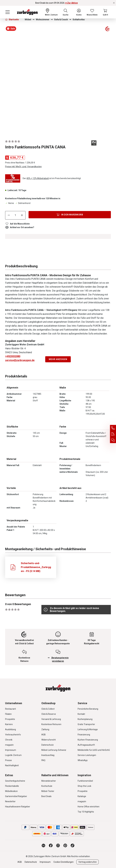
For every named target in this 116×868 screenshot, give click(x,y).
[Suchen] (66, 12)
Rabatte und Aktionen (55, 775)
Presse (8, 760)
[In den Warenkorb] (70, 215)
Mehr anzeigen (58, 359)
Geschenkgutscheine (15, 781)
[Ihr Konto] (79, 12)
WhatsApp (83, 760)
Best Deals (46, 796)
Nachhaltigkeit (12, 765)
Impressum (11, 750)
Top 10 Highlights (86, 812)
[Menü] (8, 12)
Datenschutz (48, 745)
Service (82, 703)
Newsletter (10, 801)
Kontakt (81, 714)
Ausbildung (10, 729)
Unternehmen (14, 703)
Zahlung (45, 729)
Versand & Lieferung (51, 719)
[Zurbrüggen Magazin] (43, 845)
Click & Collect (48, 709)
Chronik (9, 740)
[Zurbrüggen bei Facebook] (51, 845)
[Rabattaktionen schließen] (114, 3)
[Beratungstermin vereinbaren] (113, 440)
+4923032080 (13, 356)
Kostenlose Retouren (51, 724)
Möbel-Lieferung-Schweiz (54, 750)
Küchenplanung (85, 719)
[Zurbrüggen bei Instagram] (58, 845)
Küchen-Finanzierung (88, 740)
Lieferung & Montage (88, 729)
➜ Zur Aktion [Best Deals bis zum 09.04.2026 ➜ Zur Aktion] (71, 3)
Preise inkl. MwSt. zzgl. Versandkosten (23, 167)
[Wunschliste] (92, 12)
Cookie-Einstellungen (64, 862)
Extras (9, 775)
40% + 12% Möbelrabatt (38, 178)
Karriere (9, 724)
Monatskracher (49, 781)
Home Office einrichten (89, 807)
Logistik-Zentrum (13, 755)
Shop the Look (84, 786)
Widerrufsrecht (49, 740)
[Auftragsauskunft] (113, 434)
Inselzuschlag (48, 755)
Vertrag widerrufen (88, 862)
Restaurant (10, 709)
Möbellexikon (11, 791)
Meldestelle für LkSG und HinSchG (94, 750)
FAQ (43, 760)
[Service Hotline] (113, 428)
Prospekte (10, 719)
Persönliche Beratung (88, 709)
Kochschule (47, 786)
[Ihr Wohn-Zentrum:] (51, 12)
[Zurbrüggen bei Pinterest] (65, 845)
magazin (9, 745)
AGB (43, 735)
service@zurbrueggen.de (20, 360)
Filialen (8, 714)
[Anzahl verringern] (9, 215)
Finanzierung (84, 735)
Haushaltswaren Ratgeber (18, 807)
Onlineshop (48, 703)
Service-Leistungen (87, 755)
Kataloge (82, 796)
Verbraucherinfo (13, 735)
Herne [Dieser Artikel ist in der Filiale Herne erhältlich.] (10, 203)
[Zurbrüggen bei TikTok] (72, 845)
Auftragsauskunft (86, 745)
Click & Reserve (49, 714)
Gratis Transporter (86, 724)
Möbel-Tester (48, 791)
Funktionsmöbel (85, 781)
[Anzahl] (15, 215)
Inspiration (84, 775)
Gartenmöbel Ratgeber (16, 796)
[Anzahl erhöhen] (22, 215)
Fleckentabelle (12, 786)
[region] (58, 80)
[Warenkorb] (106, 12)
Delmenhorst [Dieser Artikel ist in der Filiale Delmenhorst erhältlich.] (23, 203)
